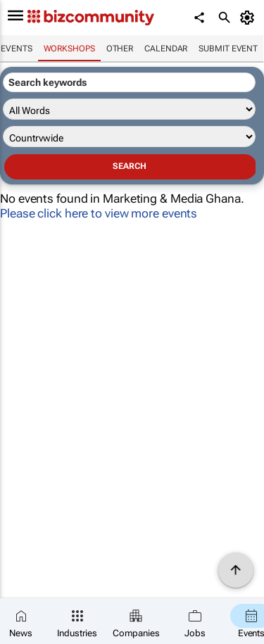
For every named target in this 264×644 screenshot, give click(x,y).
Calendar (166, 49)
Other (120, 49)
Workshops (69, 49)
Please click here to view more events (99, 213)
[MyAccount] (250, 18)
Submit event (228, 49)
